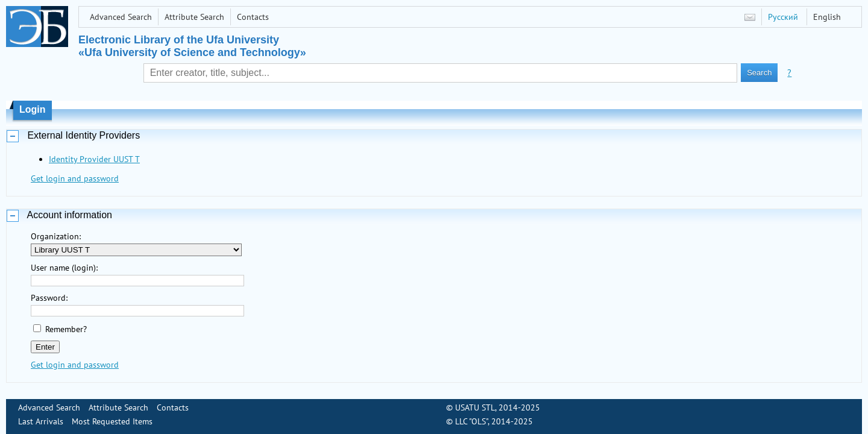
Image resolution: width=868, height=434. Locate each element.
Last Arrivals (41, 421)
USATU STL (475, 407)
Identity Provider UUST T (94, 159)
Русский (783, 17)
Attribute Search (194, 17)
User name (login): (64, 268)
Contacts (253, 17)
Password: (49, 298)
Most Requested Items (112, 421)
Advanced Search (121, 17)
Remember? (66, 329)
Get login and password (75, 178)
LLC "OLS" (471, 421)
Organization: (56, 236)
